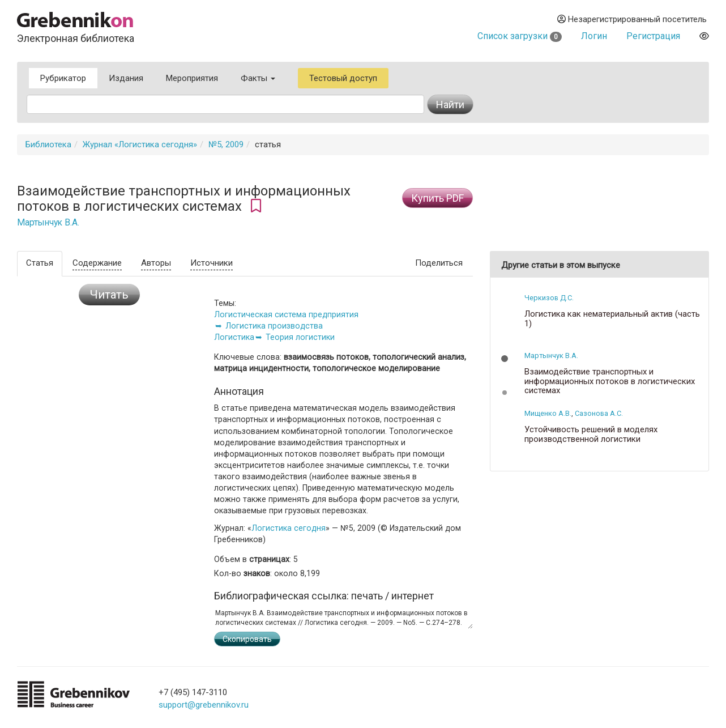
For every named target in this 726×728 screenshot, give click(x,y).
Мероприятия (192, 78)
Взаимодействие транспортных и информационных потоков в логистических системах (610, 381)
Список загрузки (520, 36)
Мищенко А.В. (548, 413)
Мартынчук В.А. (48, 223)
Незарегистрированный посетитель (632, 19)
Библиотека (48, 144)
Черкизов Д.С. (549, 298)
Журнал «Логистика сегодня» (140, 144)
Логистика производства (274, 326)
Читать (109, 295)
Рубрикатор (63, 78)
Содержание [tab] (97, 263)
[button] (505, 359)
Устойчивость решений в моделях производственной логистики (591, 434)
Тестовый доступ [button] (343, 78)
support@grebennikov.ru (204, 705)
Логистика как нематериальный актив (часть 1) (612, 319)
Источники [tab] (212, 263)
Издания (126, 78)
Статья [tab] (40, 263)
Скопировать (247, 639)
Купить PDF (437, 198)
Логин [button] (594, 36)
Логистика (234, 337)
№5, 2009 (226, 144)
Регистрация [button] (653, 36)
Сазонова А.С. (599, 413)
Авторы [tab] (156, 263)
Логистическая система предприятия (286, 314)
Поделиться (439, 263)
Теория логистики (300, 337)
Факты (258, 78)
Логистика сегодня (289, 528)
